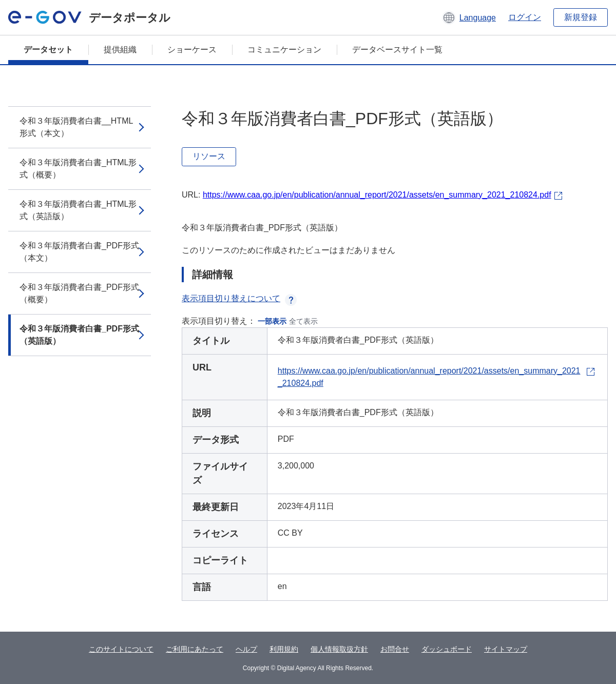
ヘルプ (246, 649)
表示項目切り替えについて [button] (239, 298)
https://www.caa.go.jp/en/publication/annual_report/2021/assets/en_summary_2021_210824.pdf (377, 195)
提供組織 (120, 50)
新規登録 (581, 17)
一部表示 (272, 321)
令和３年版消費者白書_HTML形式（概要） (78, 169)
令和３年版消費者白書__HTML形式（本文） (76, 127)
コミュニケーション (284, 50)
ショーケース (192, 50)
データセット (48, 50)
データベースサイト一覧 (397, 50)
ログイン (525, 17)
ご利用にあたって (195, 649)
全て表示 (303, 321)
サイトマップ (506, 649)
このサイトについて (121, 649)
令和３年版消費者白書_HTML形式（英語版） (78, 210)
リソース (209, 156)
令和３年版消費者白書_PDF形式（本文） (79, 252)
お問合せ (395, 649)
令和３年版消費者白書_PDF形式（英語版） (79, 335)
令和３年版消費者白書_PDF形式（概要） (79, 293)
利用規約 (284, 649)
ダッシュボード (447, 649)
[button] (469, 17)
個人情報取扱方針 (339, 649)
